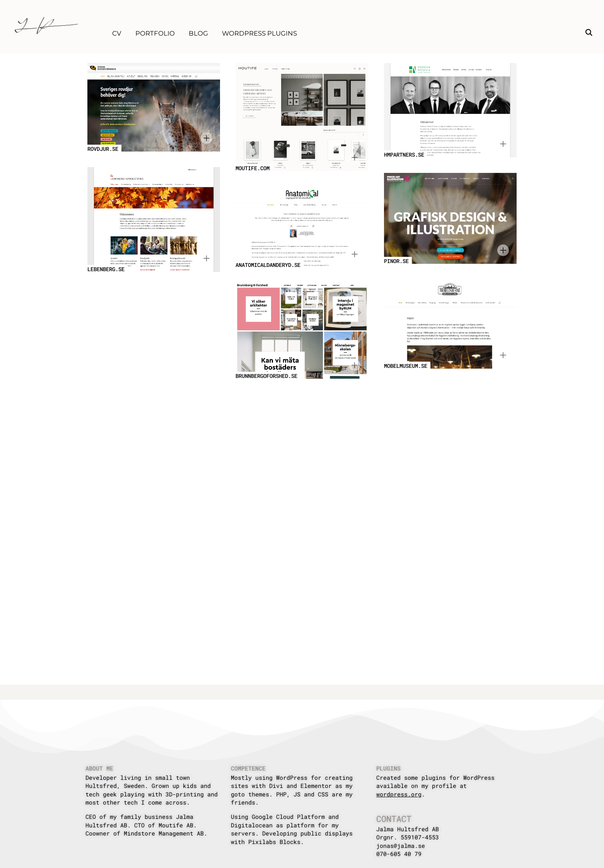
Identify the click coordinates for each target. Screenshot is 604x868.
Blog (198, 33)
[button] (589, 33)
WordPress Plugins (259, 33)
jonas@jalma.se (401, 846)
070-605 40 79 (399, 854)
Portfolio (155, 33)
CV (117, 33)
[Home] (46, 26)
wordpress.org (399, 794)
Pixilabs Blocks (274, 842)
